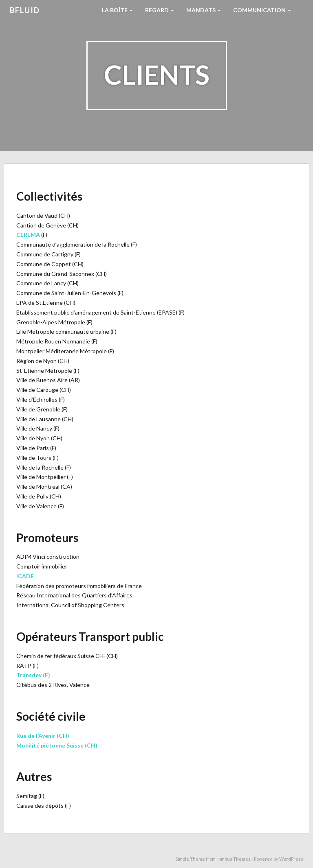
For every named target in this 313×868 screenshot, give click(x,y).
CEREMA (28, 235)
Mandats (204, 10)
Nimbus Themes (234, 859)
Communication (262, 10)
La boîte (117, 10)
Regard (160, 10)
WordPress (291, 859)
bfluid (25, 10)
